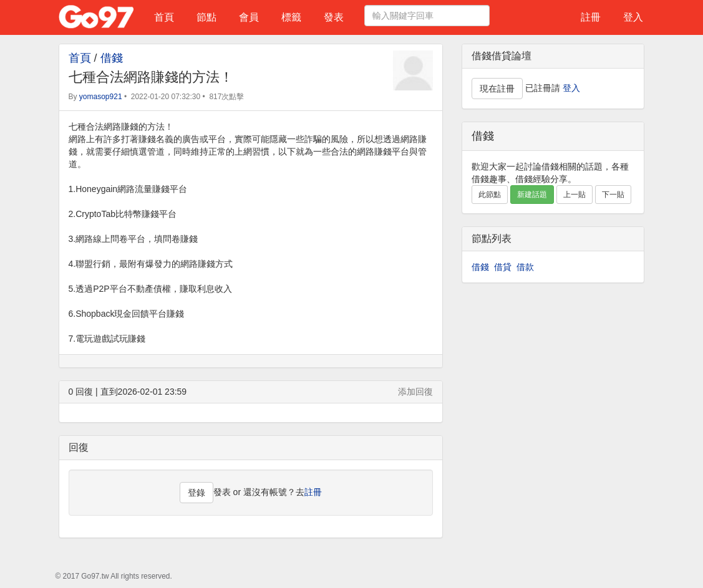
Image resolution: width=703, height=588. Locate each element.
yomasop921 (101, 97)
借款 (525, 267)
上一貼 (575, 195)
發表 (334, 17)
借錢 (112, 58)
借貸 (503, 267)
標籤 (291, 17)
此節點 (490, 195)
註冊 (591, 17)
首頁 (164, 17)
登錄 (196, 493)
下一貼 (613, 195)
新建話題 (532, 195)
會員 (249, 17)
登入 (633, 17)
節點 (206, 17)
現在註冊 (497, 89)
